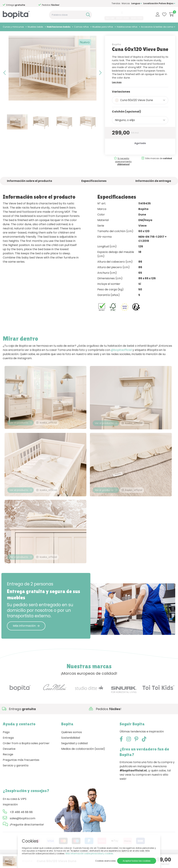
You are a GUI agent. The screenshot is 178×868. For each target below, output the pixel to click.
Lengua (137, 3)
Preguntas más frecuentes (21, 773)
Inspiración (10, 817)
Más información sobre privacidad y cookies (89, 854)
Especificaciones (94, 188)
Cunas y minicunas (13, 27)
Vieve (43, 36)
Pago (6, 745)
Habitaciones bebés (59, 27)
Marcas (126, 3)
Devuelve (9, 761)
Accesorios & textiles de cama (157, 27)
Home (6, 36)
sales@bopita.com (133, 13)
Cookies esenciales (106, 861)
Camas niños (81, 27)
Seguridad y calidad (74, 756)
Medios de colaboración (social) (83, 761)
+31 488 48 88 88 (112, 13)
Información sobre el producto (30, 188)
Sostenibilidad (71, 750)
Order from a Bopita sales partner (26, 756)
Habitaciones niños (127, 27)
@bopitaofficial (121, 357)
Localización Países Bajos (159, 3)
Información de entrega (153, 188)
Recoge (8, 767)
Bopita (116, 51)
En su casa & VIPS (15, 812)
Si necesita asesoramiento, (123, 168)
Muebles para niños (103, 27)
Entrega (8, 750)
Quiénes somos (72, 745)
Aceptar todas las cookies (137, 861)
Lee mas (117, 89)
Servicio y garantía (16, 778)
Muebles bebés (35, 27)
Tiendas (116, 3)
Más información (26, 639)
